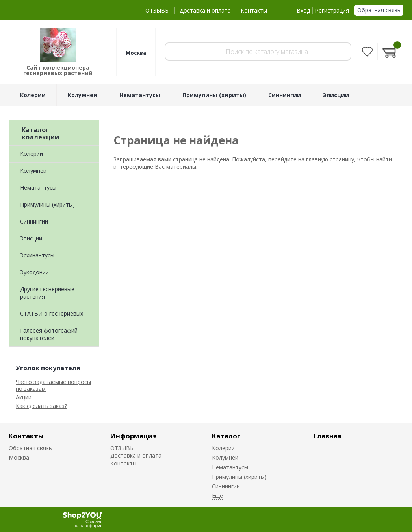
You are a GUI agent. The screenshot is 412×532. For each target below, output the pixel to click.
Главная (328, 436)
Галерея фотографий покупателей (49, 334)
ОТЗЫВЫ (158, 10)
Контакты (254, 10)
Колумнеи (33, 171)
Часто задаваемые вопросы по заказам (53, 385)
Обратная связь (379, 10)
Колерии (32, 154)
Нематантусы (38, 187)
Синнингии (34, 221)
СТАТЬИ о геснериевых (52, 313)
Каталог (226, 436)
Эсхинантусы (37, 255)
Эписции (31, 238)
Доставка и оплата (205, 10)
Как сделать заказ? (41, 406)
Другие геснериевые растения (47, 293)
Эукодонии (34, 272)
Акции (24, 397)
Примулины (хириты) (47, 204)
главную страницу (330, 159)
